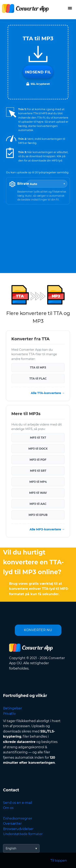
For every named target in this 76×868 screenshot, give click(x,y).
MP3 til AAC (38, 504)
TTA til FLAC (38, 379)
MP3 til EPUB (38, 515)
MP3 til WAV (38, 493)
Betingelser (12, 708)
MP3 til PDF (38, 460)
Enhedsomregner (18, 818)
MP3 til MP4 (38, 482)
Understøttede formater (23, 834)
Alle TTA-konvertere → (48, 393)
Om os (8, 808)
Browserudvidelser (18, 829)
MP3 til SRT (38, 471)
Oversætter (12, 824)
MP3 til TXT (38, 438)
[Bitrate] (47, 184)
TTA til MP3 (38, 367)
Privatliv (9, 714)
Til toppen (59, 861)
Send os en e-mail (18, 803)
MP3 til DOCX (38, 449)
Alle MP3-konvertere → (47, 529)
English (11, 848)
